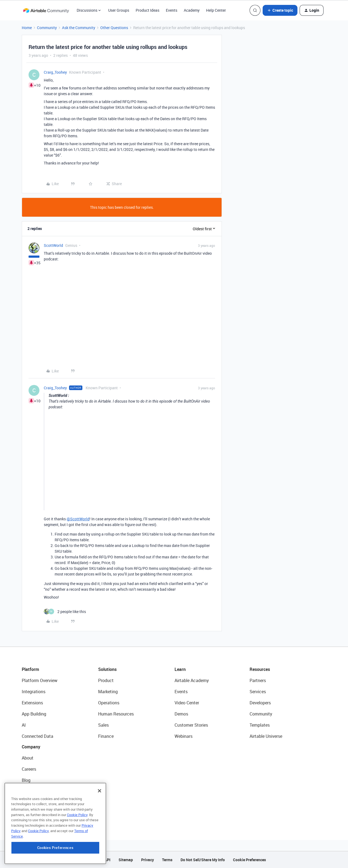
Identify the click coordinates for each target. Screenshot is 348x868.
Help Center (216, 10)
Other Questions (114, 28)
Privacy (147, 860)
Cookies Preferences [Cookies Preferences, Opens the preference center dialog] (55, 848)
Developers (260, 703)
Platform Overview (40, 680)
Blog (26, 780)
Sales (103, 725)
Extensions (32, 703)
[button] (280, 10)
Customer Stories (191, 725)
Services (258, 692)
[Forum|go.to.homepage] (46, 10)
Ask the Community (79, 28)
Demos (181, 714)
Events (172, 10)
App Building (34, 714)
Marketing (108, 692)
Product (106, 680)
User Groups (119, 10)
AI (24, 725)
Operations (109, 703)
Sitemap (126, 860)
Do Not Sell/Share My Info (203, 860)
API (107, 860)
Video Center (187, 703)
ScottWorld (53, 245)
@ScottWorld (78, 519)
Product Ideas (147, 10)
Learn (180, 669)
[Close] (100, 791)
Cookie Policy (77, 815)
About (28, 758)
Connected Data (38, 736)
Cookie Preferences (249, 860)
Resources (260, 669)
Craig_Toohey (55, 72)
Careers (29, 769)
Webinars (184, 736)
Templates (260, 725)
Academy (192, 10)
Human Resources (116, 714)
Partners (258, 680)
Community (47, 28)
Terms (167, 860)
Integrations (34, 692)
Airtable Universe (266, 736)
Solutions (107, 669)
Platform (30, 669)
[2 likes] (65, 612)
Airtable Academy (192, 680)
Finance (106, 736)
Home (27, 28)
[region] (55, 823)
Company (31, 747)
